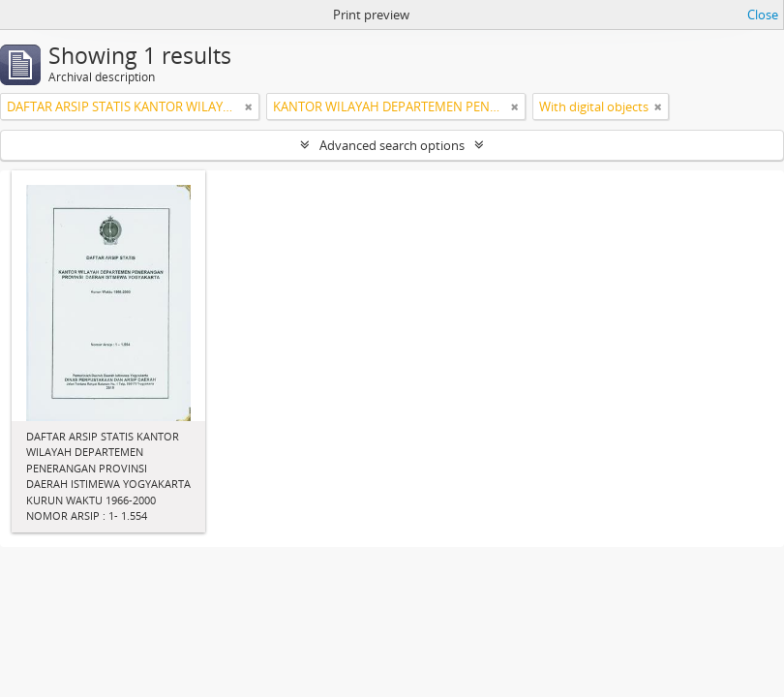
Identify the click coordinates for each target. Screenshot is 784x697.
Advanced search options (392, 145)
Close (763, 15)
